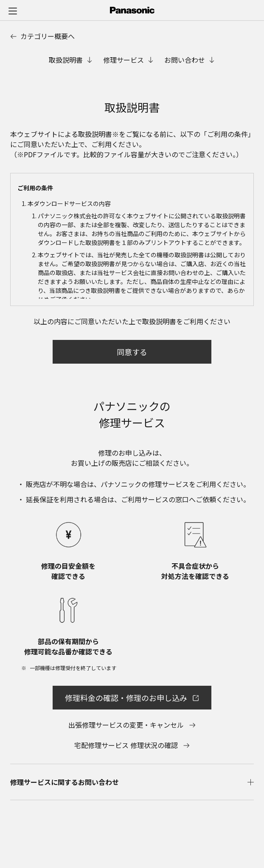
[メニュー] (13, 11)
